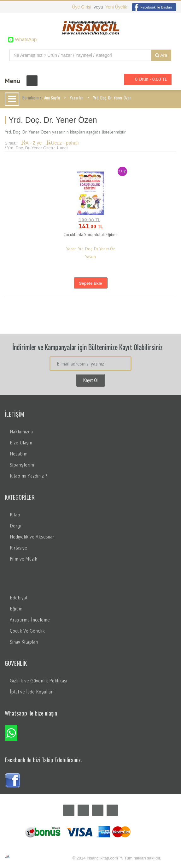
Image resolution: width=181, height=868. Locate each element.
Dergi (15, 526)
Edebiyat (19, 598)
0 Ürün (146, 79)
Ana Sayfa (52, 98)
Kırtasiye (18, 548)
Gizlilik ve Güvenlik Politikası (38, 681)
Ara (161, 55)
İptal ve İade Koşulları (32, 692)
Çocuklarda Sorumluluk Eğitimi (90, 235)
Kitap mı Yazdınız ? (29, 476)
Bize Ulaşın (21, 443)
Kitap (15, 515)
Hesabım (19, 454)
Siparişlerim (22, 465)
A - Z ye (32, 143)
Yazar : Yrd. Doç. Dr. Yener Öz (90, 249)
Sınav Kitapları (24, 642)
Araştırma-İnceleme (30, 620)
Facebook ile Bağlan (152, 7)
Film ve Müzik (23, 559)
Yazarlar (76, 98)
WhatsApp (25, 39)
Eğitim (16, 609)
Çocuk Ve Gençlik (27, 631)
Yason (90, 257)
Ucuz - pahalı (63, 143)
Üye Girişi (82, 7)
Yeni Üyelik (116, 7)
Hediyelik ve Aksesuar (32, 537)
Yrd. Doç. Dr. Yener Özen (112, 98)
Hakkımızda (21, 432)
